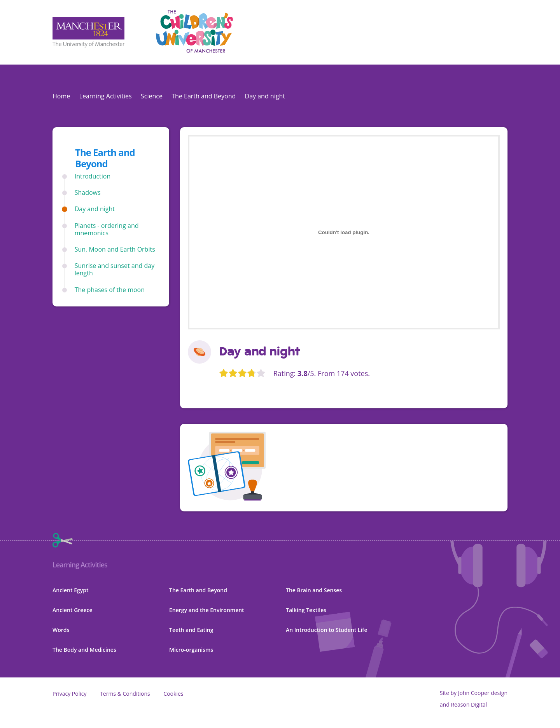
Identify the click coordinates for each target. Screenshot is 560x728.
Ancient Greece (73, 610)
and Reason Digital (463, 704)
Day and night (95, 209)
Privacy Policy (69, 694)
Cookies (173, 694)
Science (152, 96)
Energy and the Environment (207, 610)
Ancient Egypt (70, 590)
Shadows (88, 193)
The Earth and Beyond (204, 96)
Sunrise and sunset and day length (115, 269)
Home (61, 96)
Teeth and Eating (191, 630)
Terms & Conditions (125, 694)
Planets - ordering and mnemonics (107, 229)
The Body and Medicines (84, 650)
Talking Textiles (306, 610)
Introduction (93, 176)
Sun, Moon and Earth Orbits (115, 249)
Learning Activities (106, 96)
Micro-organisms (191, 650)
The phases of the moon (110, 290)
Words (61, 630)
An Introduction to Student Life (327, 630)
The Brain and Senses (314, 590)
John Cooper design (483, 693)
